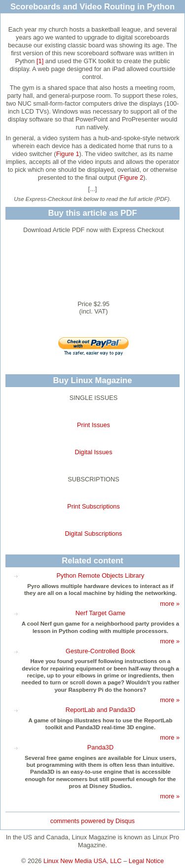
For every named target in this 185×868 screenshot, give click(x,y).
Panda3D (100, 747)
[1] (40, 61)
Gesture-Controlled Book (100, 651)
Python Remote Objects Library (101, 575)
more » (170, 604)
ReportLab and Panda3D (101, 710)
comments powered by (92, 821)
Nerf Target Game (100, 613)
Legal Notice (146, 861)
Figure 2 (131, 178)
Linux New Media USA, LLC (83, 861)
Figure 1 (68, 154)
